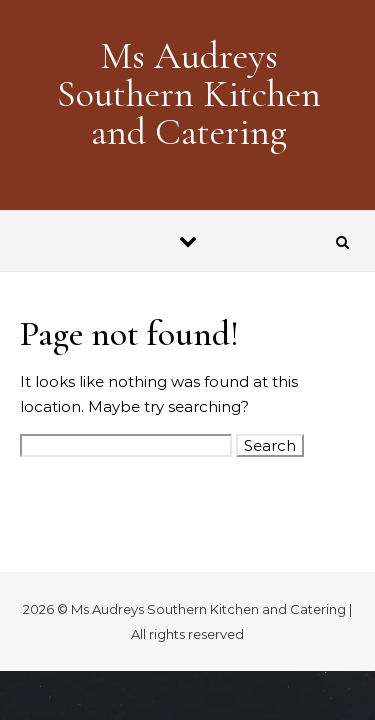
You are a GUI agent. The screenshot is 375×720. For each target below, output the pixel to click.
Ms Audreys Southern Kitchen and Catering (189, 94)
